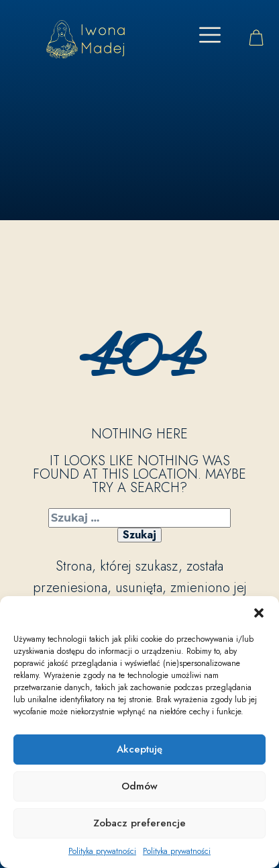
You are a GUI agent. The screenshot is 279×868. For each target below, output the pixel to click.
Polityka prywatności (102, 851)
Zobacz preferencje (139, 823)
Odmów (139, 786)
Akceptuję (139, 749)
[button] (259, 613)
